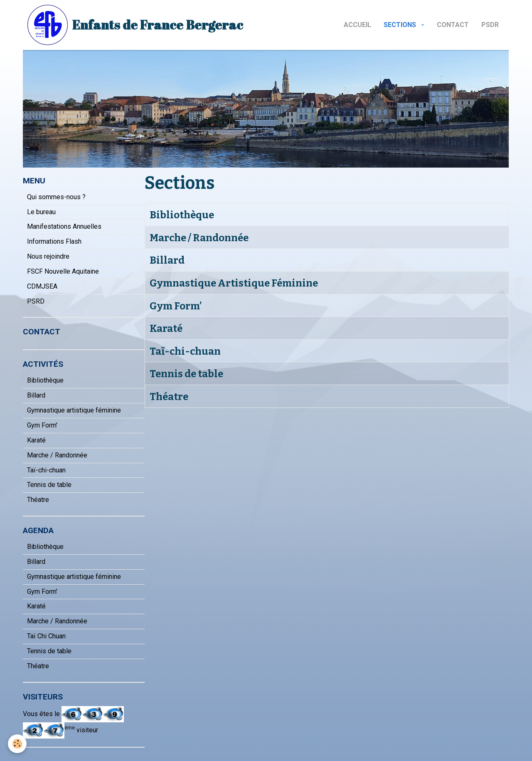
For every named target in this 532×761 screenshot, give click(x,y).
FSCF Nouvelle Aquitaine (63, 271)
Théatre (169, 397)
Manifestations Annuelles (64, 226)
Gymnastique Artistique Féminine (234, 283)
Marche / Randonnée (199, 237)
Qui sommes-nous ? (56, 197)
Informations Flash (54, 241)
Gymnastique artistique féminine (74, 410)
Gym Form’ (176, 306)
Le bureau (41, 212)
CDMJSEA (42, 286)
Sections (401, 25)
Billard (167, 260)
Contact (453, 25)
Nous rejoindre (48, 256)
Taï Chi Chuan (46, 636)
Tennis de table (186, 374)
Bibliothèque (182, 215)
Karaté (166, 329)
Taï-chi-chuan (185, 351)
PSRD (36, 301)
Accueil (357, 25)
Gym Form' (42, 425)
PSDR (490, 25)
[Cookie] (18, 744)
